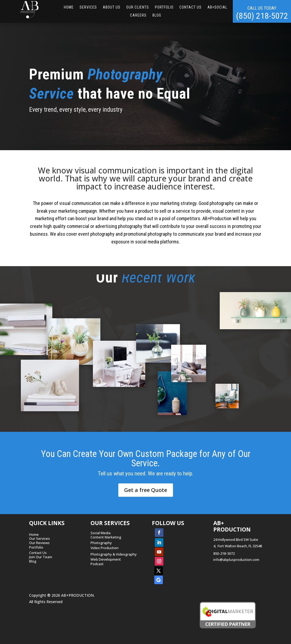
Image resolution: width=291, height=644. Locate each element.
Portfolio (164, 7)
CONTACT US (190, 7)
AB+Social (217, 7)
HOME (69, 7)
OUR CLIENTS (138, 7)
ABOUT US (112, 7)
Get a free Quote (146, 490)
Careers (138, 15)
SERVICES (88, 7)
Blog (157, 15)
